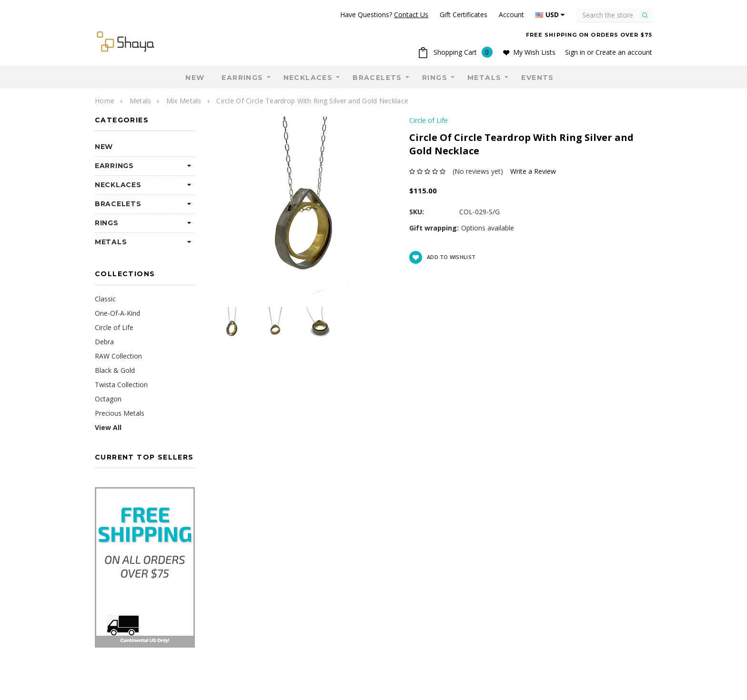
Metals (484, 78)
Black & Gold (115, 370)
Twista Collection (121, 385)
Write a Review (533, 171)
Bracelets (377, 78)
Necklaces (308, 78)
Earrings (242, 78)
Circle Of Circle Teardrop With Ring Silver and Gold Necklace (312, 101)
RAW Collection (118, 356)
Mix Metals (184, 101)
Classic (105, 299)
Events (537, 78)
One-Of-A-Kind (117, 313)
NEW (195, 78)
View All (108, 427)
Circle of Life (114, 327)
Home (105, 101)
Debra (104, 342)
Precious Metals (120, 413)
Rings (435, 78)
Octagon (108, 399)
